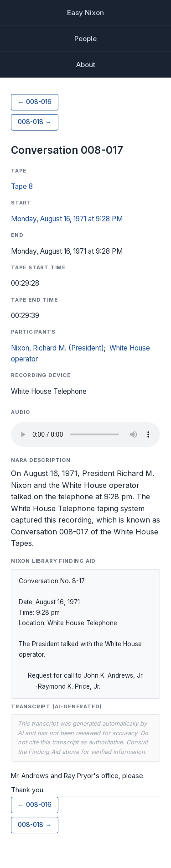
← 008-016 (35, 102)
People (85, 39)
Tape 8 (22, 186)
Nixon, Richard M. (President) (57, 348)
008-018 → (35, 122)
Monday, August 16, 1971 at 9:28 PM (67, 219)
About (86, 65)
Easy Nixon (85, 13)
